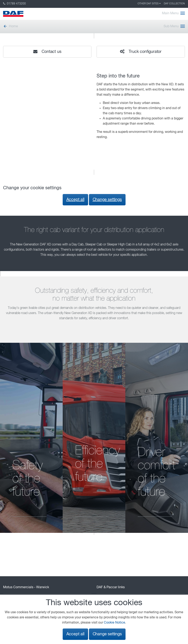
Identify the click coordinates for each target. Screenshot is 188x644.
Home (11, 26)
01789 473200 (14, 4)
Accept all (75, 200)
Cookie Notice (114, 623)
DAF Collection (174, 4)
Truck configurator (141, 52)
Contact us (47, 52)
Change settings (107, 200)
